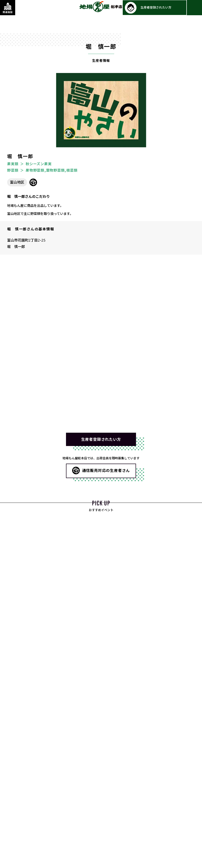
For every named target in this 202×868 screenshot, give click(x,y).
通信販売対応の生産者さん (106, 471)
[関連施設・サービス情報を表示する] (8, 8)
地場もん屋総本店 (101, 7)
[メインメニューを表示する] (194, 8)
